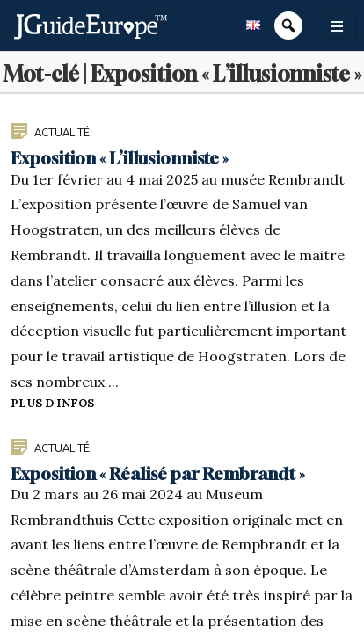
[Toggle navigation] (337, 26)
